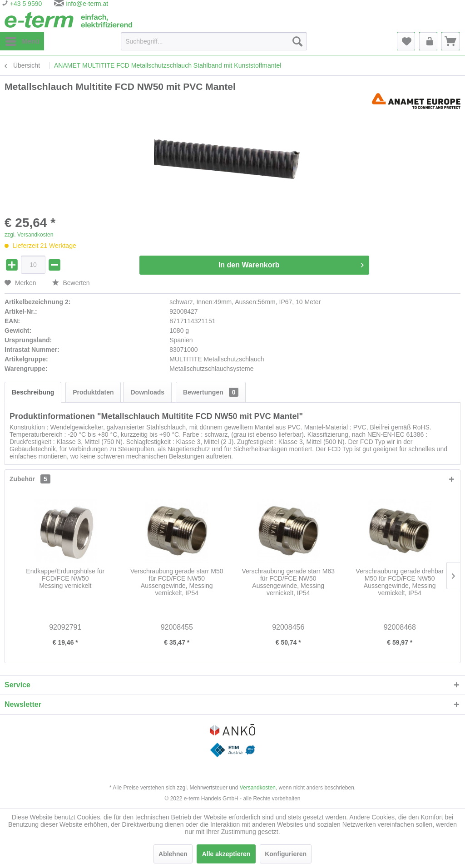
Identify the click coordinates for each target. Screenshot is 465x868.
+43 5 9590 (25, 4)
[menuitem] (22, 41)
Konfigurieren (286, 854)
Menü (22, 39)
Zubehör (30, 479)
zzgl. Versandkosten (29, 235)
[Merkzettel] (406, 41)
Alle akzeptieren (226, 854)
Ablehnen (173, 854)
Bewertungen (211, 392)
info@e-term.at (87, 4)
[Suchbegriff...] (214, 41)
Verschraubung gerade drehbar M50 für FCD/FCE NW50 (400, 582)
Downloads (147, 392)
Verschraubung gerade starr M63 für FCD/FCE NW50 (288, 582)
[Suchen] (297, 41)
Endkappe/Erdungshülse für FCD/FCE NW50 (65, 578)
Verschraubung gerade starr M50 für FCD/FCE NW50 (177, 582)
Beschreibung (33, 392)
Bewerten (71, 283)
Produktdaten (93, 392)
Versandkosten (258, 788)
